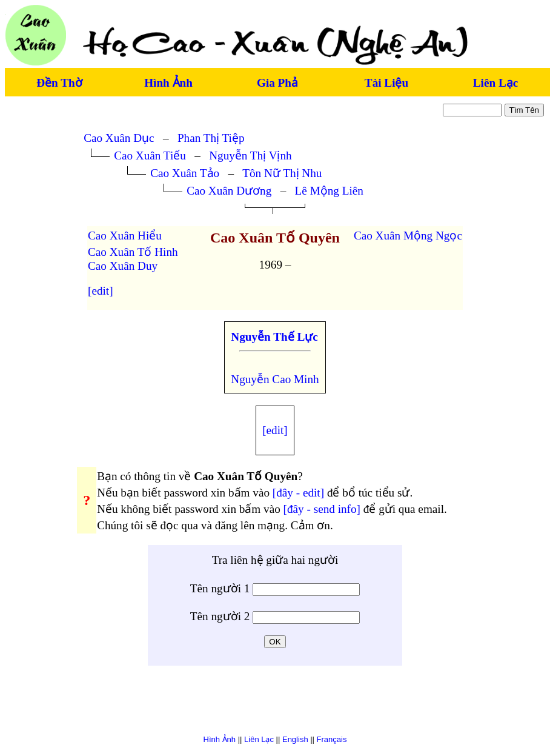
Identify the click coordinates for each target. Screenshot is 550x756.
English (295, 739)
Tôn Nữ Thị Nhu (282, 173)
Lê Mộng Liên (329, 191)
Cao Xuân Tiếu (150, 156)
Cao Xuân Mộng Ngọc (408, 236)
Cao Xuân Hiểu (125, 236)
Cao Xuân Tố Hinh (133, 252)
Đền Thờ (59, 83)
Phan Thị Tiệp (211, 138)
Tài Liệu (386, 83)
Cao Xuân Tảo (185, 173)
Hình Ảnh (168, 83)
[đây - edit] (298, 493)
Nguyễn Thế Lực (274, 337)
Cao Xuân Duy (123, 266)
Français (332, 739)
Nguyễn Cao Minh (275, 379)
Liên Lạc (495, 83)
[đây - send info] (322, 509)
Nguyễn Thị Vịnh (250, 156)
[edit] (101, 291)
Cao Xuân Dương (229, 191)
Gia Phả (277, 83)
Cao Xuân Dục (119, 138)
